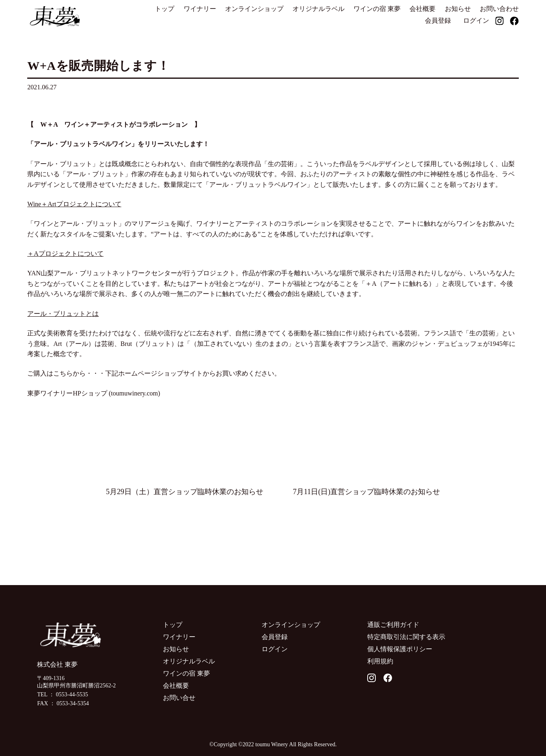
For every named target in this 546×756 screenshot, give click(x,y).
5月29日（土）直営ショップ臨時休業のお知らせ (185, 492)
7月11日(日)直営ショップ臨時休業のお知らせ (366, 492)
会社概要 (422, 9)
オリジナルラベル (318, 9)
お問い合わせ (499, 9)
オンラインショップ (254, 9)
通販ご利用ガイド (393, 625)
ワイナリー (200, 9)
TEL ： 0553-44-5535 (62, 694)
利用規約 (380, 661)
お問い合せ (179, 698)
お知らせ (458, 9)
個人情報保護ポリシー (400, 649)
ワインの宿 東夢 (377, 9)
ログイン (476, 21)
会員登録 (438, 21)
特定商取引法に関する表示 (406, 637)
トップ (165, 9)
